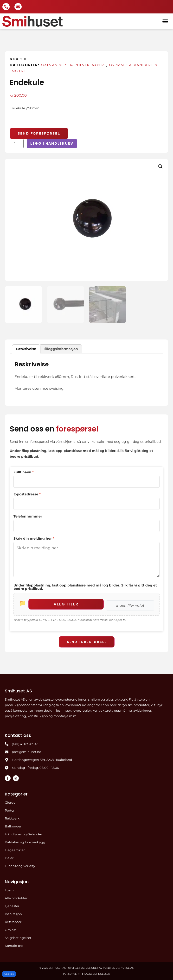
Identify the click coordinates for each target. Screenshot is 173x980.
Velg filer (66, 604)
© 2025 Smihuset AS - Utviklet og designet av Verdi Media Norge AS (86, 968)
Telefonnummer (28, 516)
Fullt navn (24, 472)
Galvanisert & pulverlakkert (74, 65)
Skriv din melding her (34, 538)
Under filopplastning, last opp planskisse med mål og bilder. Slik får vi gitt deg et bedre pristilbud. (85, 587)
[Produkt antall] (17, 144)
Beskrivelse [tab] (26, 349)
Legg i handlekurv (52, 143)
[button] (165, 21)
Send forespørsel (87, 642)
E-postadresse (27, 494)
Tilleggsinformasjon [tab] (61, 349)
